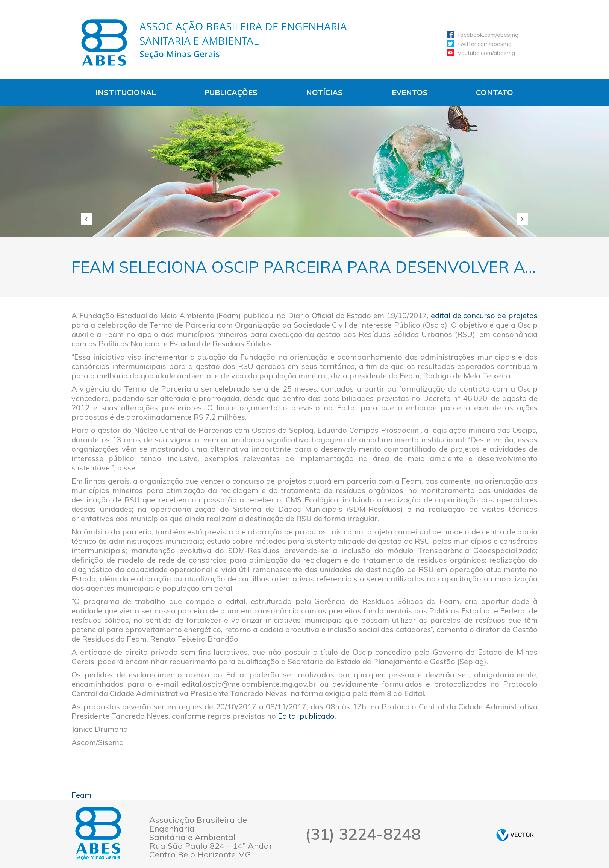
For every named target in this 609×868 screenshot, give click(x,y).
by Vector (515, 835)
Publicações (231, 92)
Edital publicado (306, 716)
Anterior (86, 219)
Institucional (126, 92)
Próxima (523, 219)
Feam (81, 795)
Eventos (410, 92)
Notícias (324, 92)
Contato (495, 92)
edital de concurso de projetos (484, 315)
